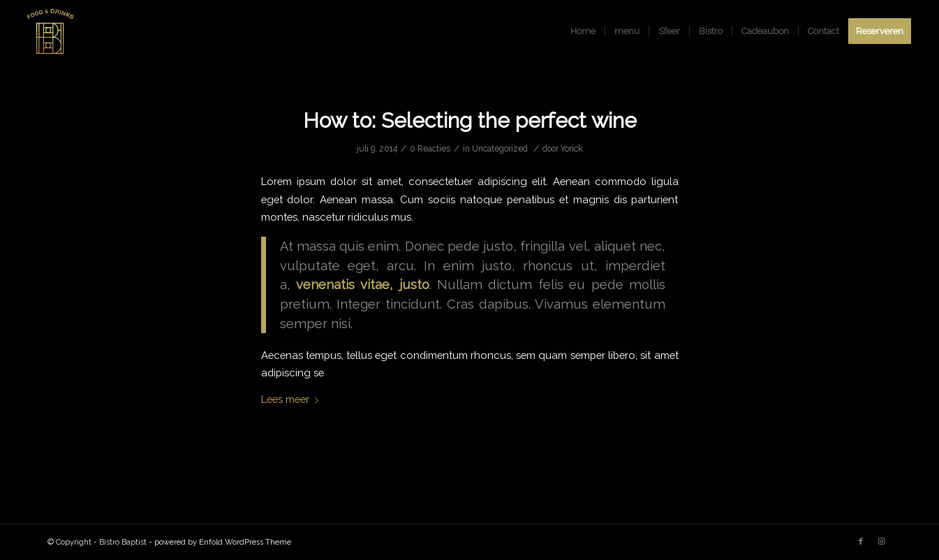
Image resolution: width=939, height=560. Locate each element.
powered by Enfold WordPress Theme (223, 542)
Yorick (572, 149)
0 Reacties (430, 149)
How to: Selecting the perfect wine (470, 120)
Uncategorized (500, 149)
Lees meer (293, 399)
